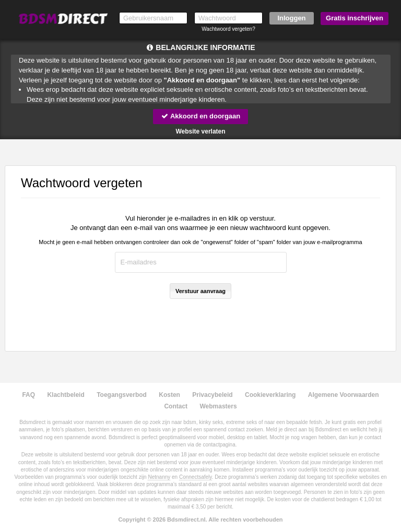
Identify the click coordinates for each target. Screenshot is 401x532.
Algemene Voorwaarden (344, 395)
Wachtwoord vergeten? (228, 29)
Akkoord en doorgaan (200, 116)
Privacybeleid (212, 395)
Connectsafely (196, 477)
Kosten (169, 395)
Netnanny (159, 477)
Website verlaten (200, 131)
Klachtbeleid (66, 395)
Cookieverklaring (270, 395)
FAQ (28, 395)
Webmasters (218, 406)
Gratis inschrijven (355, 18)
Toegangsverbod (122, 395)
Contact (176, 406)
